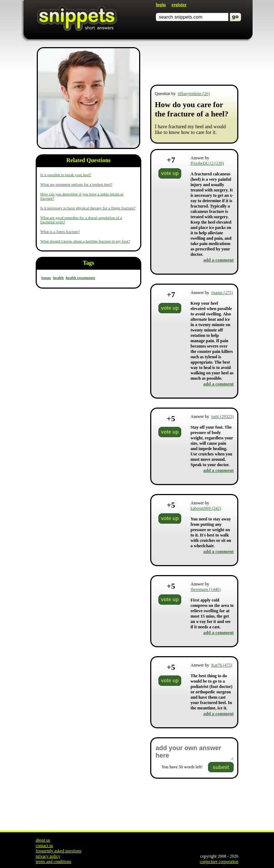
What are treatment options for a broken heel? (76, 184)
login (161, 4)
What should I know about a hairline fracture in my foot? (85, 241)
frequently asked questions (59, 851)
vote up (170, 173)
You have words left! (182, 767)
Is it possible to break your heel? (66, 175)
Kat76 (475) (222, 665)
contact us (44, 845)
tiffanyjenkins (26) (194, 94)
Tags (88, 263)
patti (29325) (222, 416)
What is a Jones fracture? (60, 231)
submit (221, 767)
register (179, 4)
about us (43, 840)
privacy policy (48, 856)
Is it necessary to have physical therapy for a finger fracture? (88, 208)
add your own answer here (194, 752)
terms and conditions (54, 862)
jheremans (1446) (205, 589)
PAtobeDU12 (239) (207, 163)
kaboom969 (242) (206, 508)
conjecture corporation (219, 862)
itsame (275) (222, 293)
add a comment (219, 260)
